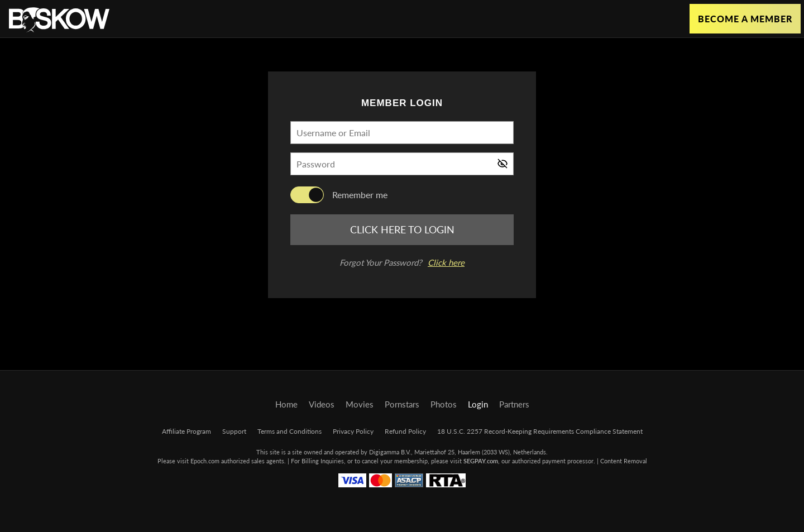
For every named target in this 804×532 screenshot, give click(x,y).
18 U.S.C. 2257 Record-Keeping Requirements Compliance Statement (540, 431)
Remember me (360, 195)
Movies (360, 404)
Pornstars (402, 404)
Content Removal (624, 461)
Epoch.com (205, 461)
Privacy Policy (353, 431)
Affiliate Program (186, 431)
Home (286, 404)
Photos (444, 404)
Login (478, 404)
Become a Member (745, 19)
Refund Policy (405, 431)
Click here (446, 262)
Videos (322, 404)
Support (234, 431)
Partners (514, 404)
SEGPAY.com (481, 461)
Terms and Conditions (289, 431)
